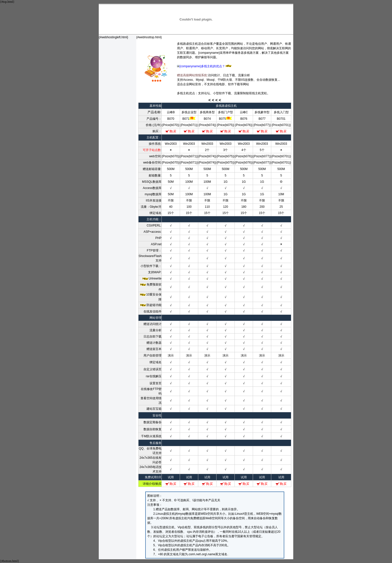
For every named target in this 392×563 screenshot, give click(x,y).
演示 (171, 355)
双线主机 (255, 93)
